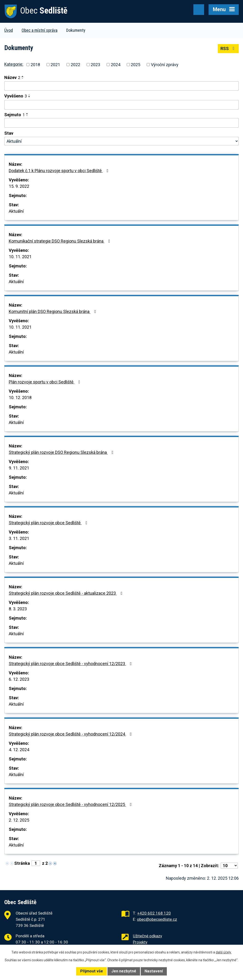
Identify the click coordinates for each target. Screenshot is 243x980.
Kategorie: (14, 64)
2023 (95, 65)
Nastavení (154, 971)
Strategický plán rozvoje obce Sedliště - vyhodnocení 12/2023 (71, 664)
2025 (136, 65)
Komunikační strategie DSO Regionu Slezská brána (60, 241)
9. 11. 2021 (19, 468)
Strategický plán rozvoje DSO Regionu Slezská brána (62, 452)
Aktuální (16, 211)
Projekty (140, 942)
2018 (35, 65)
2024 (116, 65)
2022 (75, 65)
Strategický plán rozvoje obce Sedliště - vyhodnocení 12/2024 (71, 734)
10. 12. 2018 (20, 398)
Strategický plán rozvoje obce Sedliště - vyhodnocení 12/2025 (71, 804)
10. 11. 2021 (20, 257)
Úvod (9, 30)
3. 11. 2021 (19, 538)
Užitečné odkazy (147, 936)
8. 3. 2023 (18, 609)
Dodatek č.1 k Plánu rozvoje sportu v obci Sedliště (60, 171)
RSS (228, 48)
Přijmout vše (92, 971)
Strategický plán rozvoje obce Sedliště (49, 523)
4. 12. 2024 (19, 750)
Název (12, 77)
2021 (55, 65)
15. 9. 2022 (19, 186)
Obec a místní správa (40, 30)
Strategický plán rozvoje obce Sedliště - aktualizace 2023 (67, 593)
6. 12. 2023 (19, 679)
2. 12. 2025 (19, 820)
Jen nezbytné (124, 971)
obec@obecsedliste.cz (157, 919)
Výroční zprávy (165, 65)
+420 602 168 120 (154, 913)
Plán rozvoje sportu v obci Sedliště (45, 382)
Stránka (22, 863)
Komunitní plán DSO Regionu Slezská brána (53, 311)
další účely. (224, 952)
